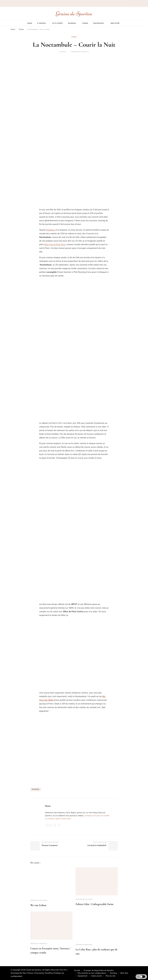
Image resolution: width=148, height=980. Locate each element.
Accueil (77, 970)
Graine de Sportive (74, 13)
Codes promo (96, 976)
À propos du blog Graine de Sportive (99, 970)
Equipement (99, 23)
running (36, 789)
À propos (41, 23)
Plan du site (110, 976)
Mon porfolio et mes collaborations (92, 973)
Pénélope (50, 230)
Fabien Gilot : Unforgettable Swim (94, 904)
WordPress (49, 973)
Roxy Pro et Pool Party (55, 244)
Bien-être (115, 23)
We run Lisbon (38, 905)
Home (30, 23)
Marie (64, 52)
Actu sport (58, 23)
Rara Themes (28, 973)
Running (72, 23)
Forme (85, 23)
